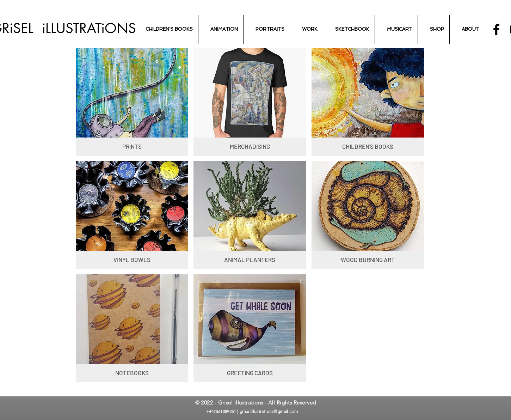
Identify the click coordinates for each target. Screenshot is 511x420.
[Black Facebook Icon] (496, 29)
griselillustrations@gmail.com (269, 411)
